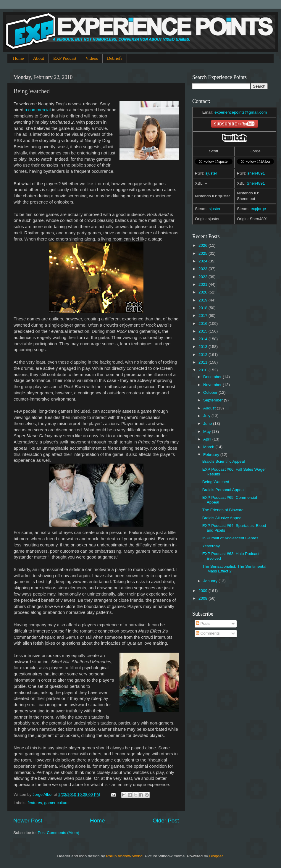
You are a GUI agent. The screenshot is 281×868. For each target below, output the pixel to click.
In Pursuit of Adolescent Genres (230, 538)
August (210, 408)
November (213, 385)
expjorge (259, 209)
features (35, 803)
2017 (204, 316)
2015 (204, 331)
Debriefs (115, 58)
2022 (204, 277)
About (38, 58)
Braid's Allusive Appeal (222, 518)
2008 (204, 598)
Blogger (216, 856)
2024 (204, 261)
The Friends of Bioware (223, 510)
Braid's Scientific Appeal (224, 461)
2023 (204, 269)
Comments (208, 633)
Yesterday (211, 546)
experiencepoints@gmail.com (241, 112)
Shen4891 (256, 183)
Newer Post (28, 821)
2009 (204, 591)
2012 (204, 355)
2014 (204, 339)
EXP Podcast (65, 58)
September (214, 400)
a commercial (38, 110)
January (211, 581)
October (211, 392)
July (207, 416)
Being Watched (216, 482)
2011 (204, 362)
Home (18, 58)
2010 (204, 370)
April (208, 439)
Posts (203, 623)
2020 (204, 292)
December (213, 377)
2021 (204, 284)
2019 (204, 300)
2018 (204, 308)
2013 (204, 347)
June (208, 423)
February (212, 455)
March (209, 447)
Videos (92, 58)
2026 (204, 245)
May (207, 431)
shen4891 (256, 173)
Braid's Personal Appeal (223, 490)
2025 (204, 253)
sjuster (211, 173)
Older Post (166, 821)
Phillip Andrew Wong (124, 856)
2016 (204, 324)
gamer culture (57, 803)
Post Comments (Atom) (59, 833)
